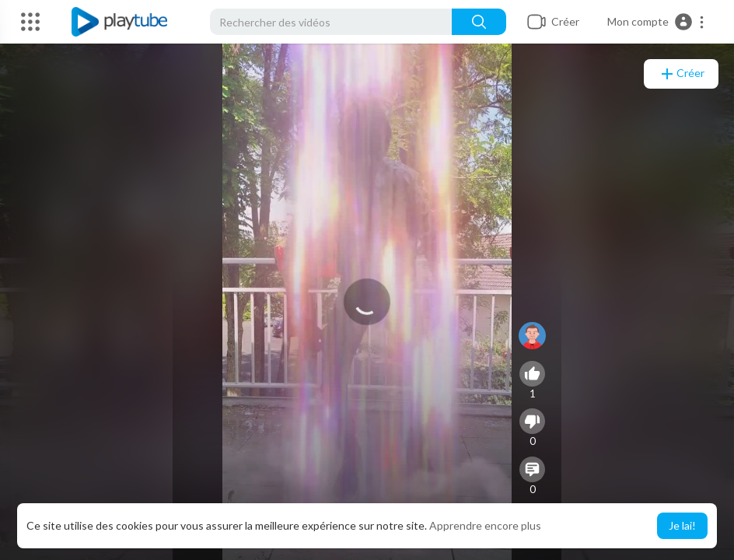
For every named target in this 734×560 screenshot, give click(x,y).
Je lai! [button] (682, 525)
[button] (656, 22)
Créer (681, 74)
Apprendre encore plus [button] (485, 525)
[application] (367, 302)
